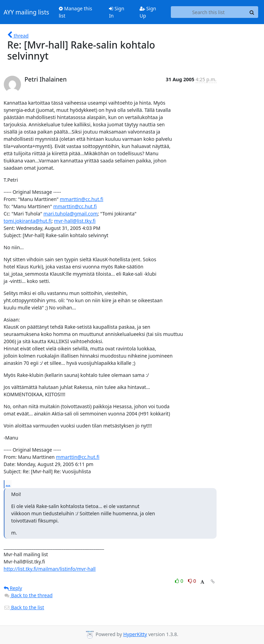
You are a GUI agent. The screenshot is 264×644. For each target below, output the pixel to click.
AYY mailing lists (26, 12)
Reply (13, 588)
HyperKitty (135, 634)
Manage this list (75, 12)
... (8, 484)
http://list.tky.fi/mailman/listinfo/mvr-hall (50, 569)
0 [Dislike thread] (192, 581)
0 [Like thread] (180, 581)
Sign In (117, 12)
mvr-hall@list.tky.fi (75, 221)
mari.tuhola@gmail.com (70, 214)
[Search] (252, 12)
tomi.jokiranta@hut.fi (28, 221)
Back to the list (24, 607)
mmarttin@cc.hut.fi (82, 199)
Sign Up (148, 12)
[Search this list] (208, 12)
